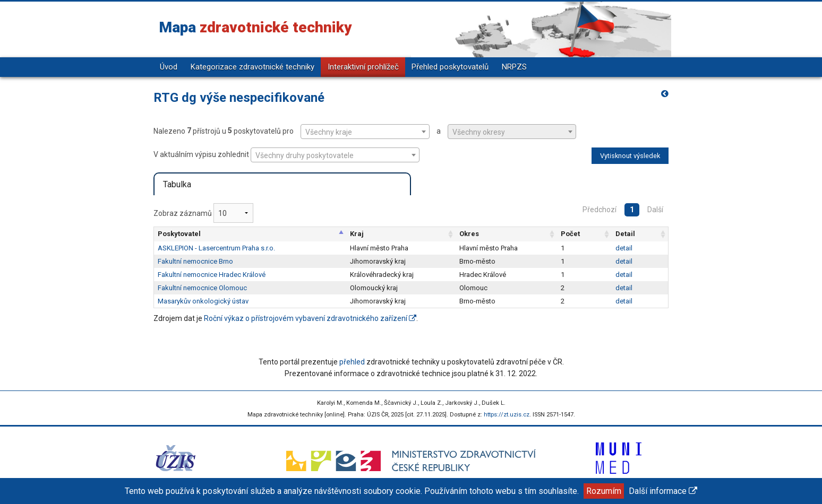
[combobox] (365, 132)
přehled (352, 362)
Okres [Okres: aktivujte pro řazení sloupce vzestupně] (469, 234)
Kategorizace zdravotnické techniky (252, 67)
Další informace (663, 491)
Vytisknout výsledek (630, 156)
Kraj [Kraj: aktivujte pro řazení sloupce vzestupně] (357, 234)
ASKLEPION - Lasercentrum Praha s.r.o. (216, 248)
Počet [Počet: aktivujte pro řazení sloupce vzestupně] (570, 234)
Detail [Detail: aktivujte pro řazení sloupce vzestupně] (625, 234)
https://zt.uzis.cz (507, 415)
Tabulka (177, 184)
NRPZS (514, 67)
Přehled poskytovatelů (450, 67)
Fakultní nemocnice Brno (195, 261)
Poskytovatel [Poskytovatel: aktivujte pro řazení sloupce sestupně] (179, 234)
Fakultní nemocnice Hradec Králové (212, 275)
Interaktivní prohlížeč (363, 67)
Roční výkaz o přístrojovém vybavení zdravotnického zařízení (310, 318)
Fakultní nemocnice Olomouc (202, 288)
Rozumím (604, 491)
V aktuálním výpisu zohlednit (286, 155)
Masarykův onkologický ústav (203, 301)
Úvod (169, 67)
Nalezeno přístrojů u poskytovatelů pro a (365, 132)
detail (624, 248)
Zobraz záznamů (203, 213)
